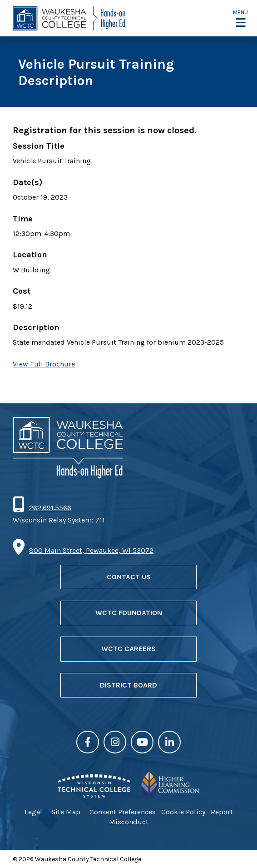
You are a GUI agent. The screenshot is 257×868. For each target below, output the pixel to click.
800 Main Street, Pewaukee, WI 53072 (91, 550)
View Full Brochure (44, 364)
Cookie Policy (183, 812)
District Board (128, 685)
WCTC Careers (128, 649)
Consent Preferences (123, 812)
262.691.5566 (50, 508)
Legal (33, 812)
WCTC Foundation (129, 613)
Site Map (66, 812)
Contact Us (129, 577)
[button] (240, 18)
